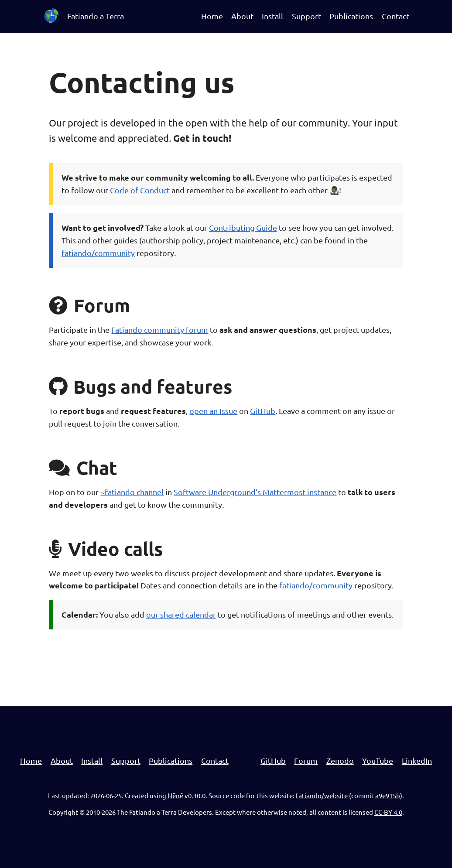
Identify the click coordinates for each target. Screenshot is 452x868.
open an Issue (213, 411)
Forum (306, 760)
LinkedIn (417, 760)
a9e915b (388, 795)
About (242, 16)
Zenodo (340, 760)
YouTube (378, 760)
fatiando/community (98, 253)
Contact (395, 16)
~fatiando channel (132, 492)
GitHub (263, 411)
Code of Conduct (140, 190)
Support (306, 16)
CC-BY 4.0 (388, 812)
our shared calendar (181, 614)
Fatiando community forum (160, 330)
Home (212, 16)
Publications (351, 16)
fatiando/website (322, 795)
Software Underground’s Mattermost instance (255, 492)
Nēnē (175, 795)
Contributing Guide (243, 227)
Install (272, 16)
